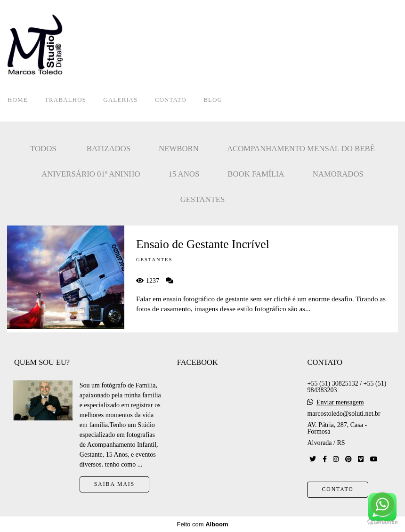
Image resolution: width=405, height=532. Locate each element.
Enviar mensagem (340, 403)
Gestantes (203, 199)
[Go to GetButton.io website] (382, 522)
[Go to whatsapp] (382, 504)
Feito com (202, 524)
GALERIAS (120, 100)
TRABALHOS (65, 100)
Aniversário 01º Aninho (91, 174)
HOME (18, 100)
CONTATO (171, 100)
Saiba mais (114, 484)
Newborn (179, 149)
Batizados (109, 149)
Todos (43, 149)
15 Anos (184, 174)
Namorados (338, 174)
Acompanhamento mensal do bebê (301, 149)
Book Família (256, 174)
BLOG (213, 100)
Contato (337, 489)
